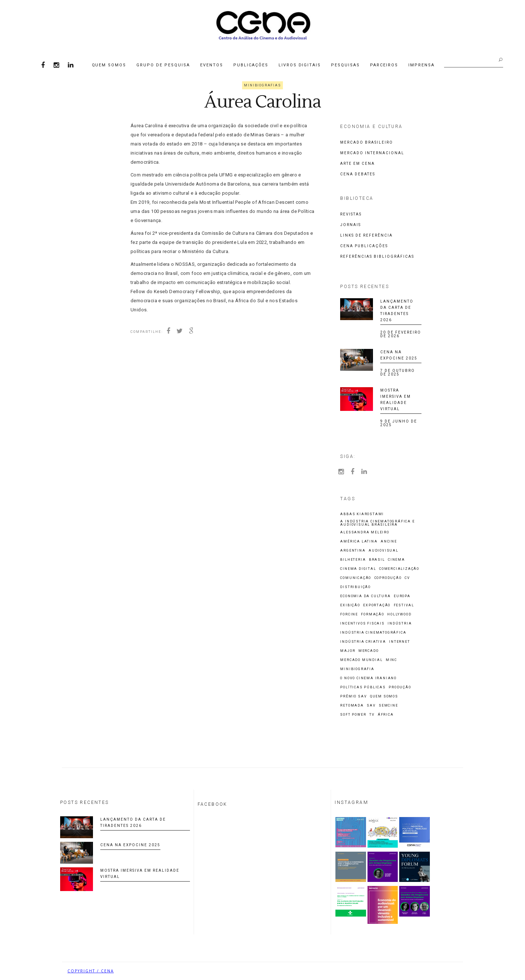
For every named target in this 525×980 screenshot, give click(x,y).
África (386, 715)
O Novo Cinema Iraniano (368, 678)
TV (372, 715)
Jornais (351, 225)
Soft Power (353, 715)
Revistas (351, 214)
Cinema (396, 560)
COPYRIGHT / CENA (91, 971)
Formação (372, 615)
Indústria (400, 624)
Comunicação (356, 578)
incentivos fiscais (362, 624)
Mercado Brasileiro (367, 142)
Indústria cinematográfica (373, 633)
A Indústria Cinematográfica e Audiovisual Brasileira (377, 523)
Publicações (251, 65)
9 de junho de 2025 (399, 423)
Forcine (349, 615)
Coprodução (388, 578)
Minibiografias (262, 85)
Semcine (388, 706)
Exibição (350, 605)
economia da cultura (365, 596)
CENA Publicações (364, 246)
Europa (402, 596)
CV (407, 578)
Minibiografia (357, 669)
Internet (399, 642)
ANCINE (389, 542)
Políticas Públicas (363, 687)
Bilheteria (353, 560)
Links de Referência (366, 235)
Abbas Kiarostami (362, 514)
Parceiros (384, 65)
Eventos (212, 65)
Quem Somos (109, 65)
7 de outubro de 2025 (398, 372)
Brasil (377, 560)
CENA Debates (358, 174)
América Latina (359, 542)
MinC (391, 660)
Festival (404, 605)
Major (348, 651)
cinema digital (358, 569)
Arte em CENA (357, 164)
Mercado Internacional (372, 153)
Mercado (369, 651)
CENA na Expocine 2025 (130, 845)
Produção (400, 687)
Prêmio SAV (353, 697)
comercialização (399, 569)
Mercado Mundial (361, 660)
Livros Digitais (300, 65)
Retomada (352, 706)
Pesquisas (345, 65)
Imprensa (421, 65)
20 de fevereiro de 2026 (401, 334)
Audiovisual (384, 551)
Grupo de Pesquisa (163, 65)
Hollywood (399, 615)
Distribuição (355, 587)
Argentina (353, 551)
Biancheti (445, 971)
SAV (371, 706)
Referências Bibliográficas (377, 256)
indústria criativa (363, 642)
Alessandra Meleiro (365, 532)
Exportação (377, 605)
